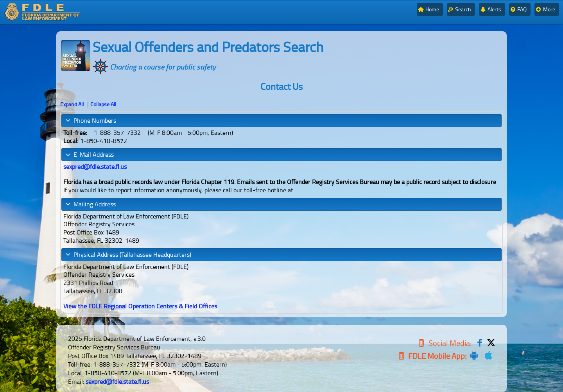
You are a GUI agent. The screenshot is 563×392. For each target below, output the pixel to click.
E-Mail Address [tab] (89, 154)
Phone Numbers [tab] (91, 120)
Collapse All (103, 104)
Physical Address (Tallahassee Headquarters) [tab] (128, 254)
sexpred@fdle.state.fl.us (117, 381)
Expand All (72, 104)
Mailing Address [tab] (90, 204)
